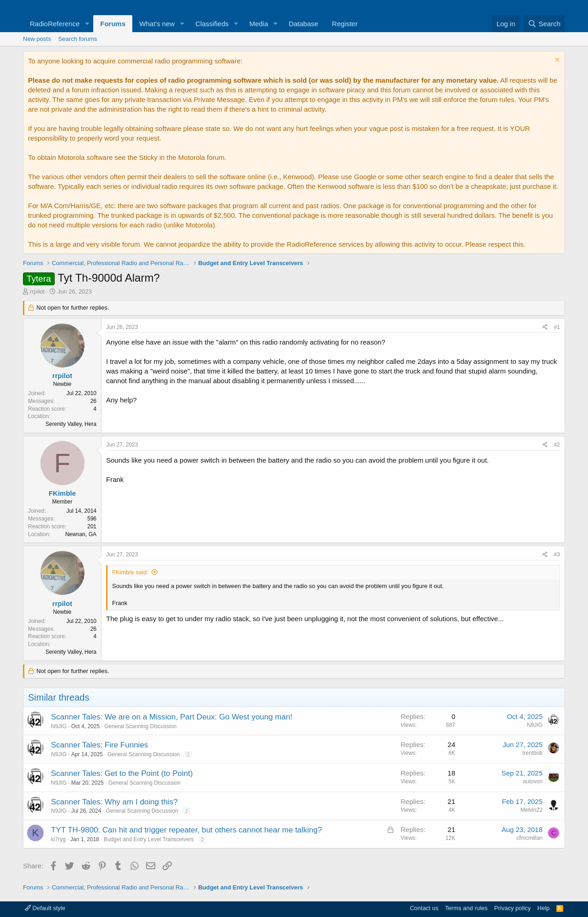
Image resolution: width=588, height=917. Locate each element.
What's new (157, 24)
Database (303, 24)
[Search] (544, 24)
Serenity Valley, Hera (71, 424)
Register (345, 24)
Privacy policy (512, 908)
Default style (45, 908)
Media (259, 24)
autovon (533, 781)
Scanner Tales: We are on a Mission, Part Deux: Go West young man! (172, 717)
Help (544, 908)
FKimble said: (130, 572)
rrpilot (37, 292)
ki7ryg (58, 839)
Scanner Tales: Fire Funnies (99, 745)
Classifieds (212, 24)
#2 (557, 445)
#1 (557, 327)
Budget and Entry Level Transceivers (149, 839)
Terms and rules (466, 908)
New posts (37, 39)
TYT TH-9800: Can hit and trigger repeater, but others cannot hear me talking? (187, 830)
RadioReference (55, 24)
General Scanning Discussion (140, 726)
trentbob (532, 753)
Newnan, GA (81, 534)
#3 (557, 555)
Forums (113, 24)
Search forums (78, 39)
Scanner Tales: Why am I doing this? (114, 802)
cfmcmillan (529, 838)
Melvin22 (531, 810)
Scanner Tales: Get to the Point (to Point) (122, 773)
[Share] (545, 327)
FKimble (62, 493)
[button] (87, 24)
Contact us (424, 908)
